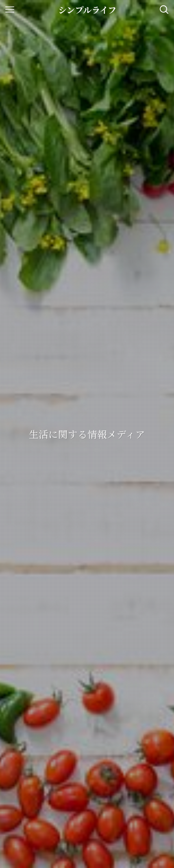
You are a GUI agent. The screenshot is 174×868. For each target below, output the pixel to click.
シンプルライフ (87, 10)
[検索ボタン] (164, 10)
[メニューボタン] (10, 10)
